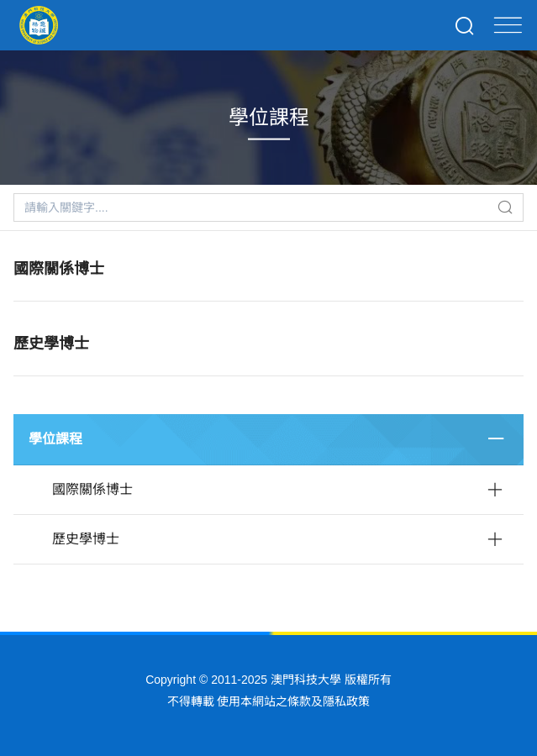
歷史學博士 (51, 344)
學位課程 (55, 439)
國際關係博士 (59, 269)
